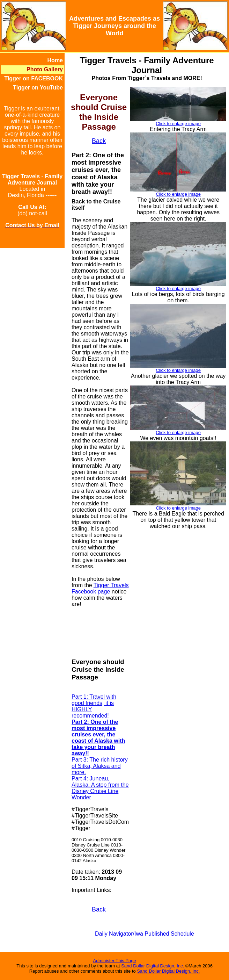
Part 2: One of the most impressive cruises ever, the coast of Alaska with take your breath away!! (98, 738)
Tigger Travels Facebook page (100, 588)
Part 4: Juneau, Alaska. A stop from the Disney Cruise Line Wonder (100, 788)
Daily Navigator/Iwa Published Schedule (145, 934)
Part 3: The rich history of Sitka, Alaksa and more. (100, 766)
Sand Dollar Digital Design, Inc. (153, 966)
